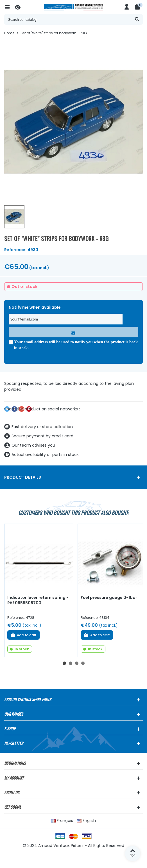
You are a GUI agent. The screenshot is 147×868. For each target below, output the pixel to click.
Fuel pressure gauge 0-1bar (109, 597)
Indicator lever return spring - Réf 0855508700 (38, 600)
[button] (64, 663)
